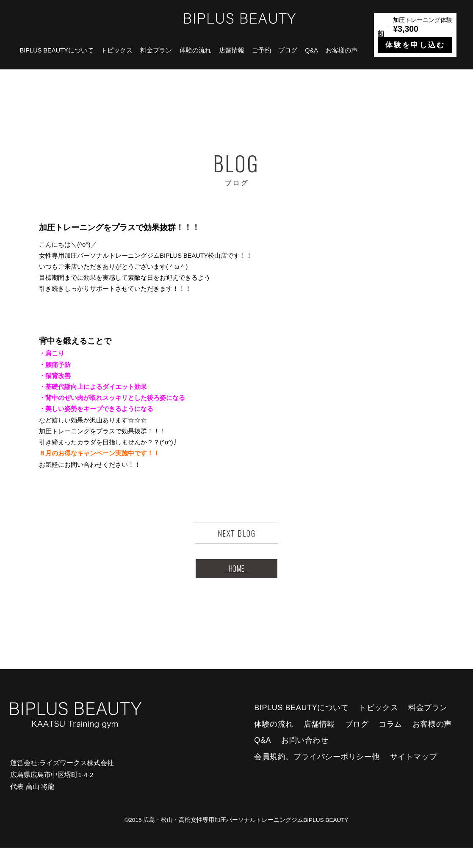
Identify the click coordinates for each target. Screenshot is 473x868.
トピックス (117, 50)
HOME (236, 584)
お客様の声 (342, 50)
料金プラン (156, 50)
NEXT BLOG (236, 538)
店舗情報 (232, 50)
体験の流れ (195, 50)
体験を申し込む (415, 45)
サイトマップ (414, 777)
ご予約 (261, 50)
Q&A (311, 50)
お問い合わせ (305, 761)
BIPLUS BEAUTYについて (57, 50)
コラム (390, 744)
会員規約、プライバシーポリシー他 (317, 777)
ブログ (288, 50)
